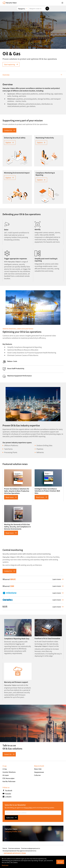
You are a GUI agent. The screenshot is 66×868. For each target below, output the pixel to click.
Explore (10, 142)
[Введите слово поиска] (37, 9)
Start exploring (11, 64)
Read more (11, 497)
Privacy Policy (28, 808)
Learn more (58, 579)
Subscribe (11, 818)
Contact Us (9, 130)
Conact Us (9, 754)
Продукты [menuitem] (22, 9)
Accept (60, 862)
